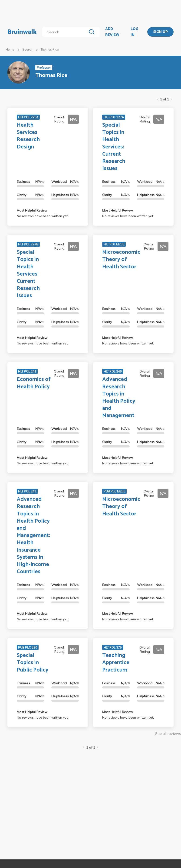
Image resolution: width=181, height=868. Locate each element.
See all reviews (168, 733)
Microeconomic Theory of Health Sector (121, 259)
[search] (66, 32)
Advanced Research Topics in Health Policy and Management (119, 397)
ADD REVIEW (112, 32)
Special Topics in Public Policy (33, 663)
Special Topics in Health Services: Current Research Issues (114, 147)
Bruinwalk (22, 32)
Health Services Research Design (28, 136)
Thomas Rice (50, 49)
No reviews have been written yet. (43, 216)
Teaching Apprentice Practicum (116, 663)
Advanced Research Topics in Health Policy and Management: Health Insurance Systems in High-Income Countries (33, 535)
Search (27, 49)
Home (10, 49)
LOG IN (134, 32)
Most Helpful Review (32, 210)
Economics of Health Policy (34, 383)
